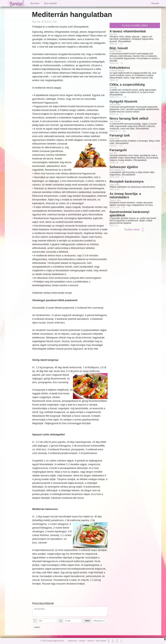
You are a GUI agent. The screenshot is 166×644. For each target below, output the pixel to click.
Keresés (155, 3)
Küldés (37, 627)
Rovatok (35, 3)
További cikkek (135, 230)
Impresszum (72, 641)
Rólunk (82, 641)
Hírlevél (91, 641)
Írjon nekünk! (51, 3)
